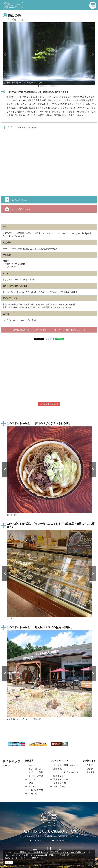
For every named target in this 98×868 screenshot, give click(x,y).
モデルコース (35, 769)
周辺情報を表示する (49, 404)
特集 (31, 765)
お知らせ (33, 793)
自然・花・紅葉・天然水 (28, 127)
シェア (49, 339)
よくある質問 (60, 783)
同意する (9, 863)
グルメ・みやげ (36, 776)
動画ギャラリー (61, 776)
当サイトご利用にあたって (66, 765)
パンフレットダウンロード (66, 772)
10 (59, 86)
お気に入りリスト (37, 790)
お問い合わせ (60, 786)
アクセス (33, 786)
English (90, 769)
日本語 (90, 765)
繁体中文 (91, 772)
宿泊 (31, 783)
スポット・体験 (36, 772)
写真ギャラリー (61, 779)
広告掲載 (57, 769)
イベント (33, 779)
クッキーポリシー (20, 858)
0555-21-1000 (41, 841)
